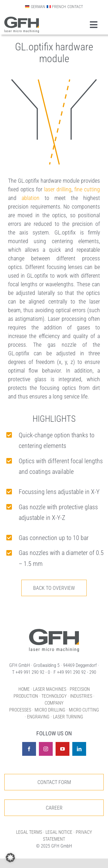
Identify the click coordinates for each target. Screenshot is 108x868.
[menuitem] (35, 7)
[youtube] (62, 749)
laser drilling (58, 189)
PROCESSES (20, 710)
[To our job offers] (54, 808)
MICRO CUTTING (84, 710)
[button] (10, 858)
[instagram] (46, 749)
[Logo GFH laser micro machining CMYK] (22, 20)
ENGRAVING (38, 717)
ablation (31, 198)
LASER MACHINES (50, 689)
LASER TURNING (68, 717)
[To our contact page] (54, 782)
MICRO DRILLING (50, 710)
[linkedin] (79, 749)
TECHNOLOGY (54, 696)
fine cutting (87, 189)
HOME (24, 689)
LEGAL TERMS (29, 832)
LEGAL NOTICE (59, 832)
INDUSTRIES (81, 696)
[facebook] (29, 749)
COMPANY (54, 703)
